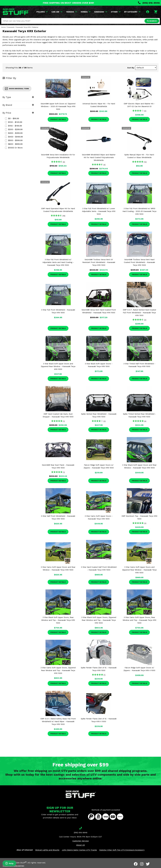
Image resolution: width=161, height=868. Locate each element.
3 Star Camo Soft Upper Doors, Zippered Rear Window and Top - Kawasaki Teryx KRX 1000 (58, 670)
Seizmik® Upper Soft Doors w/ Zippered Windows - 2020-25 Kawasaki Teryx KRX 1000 (58, 106)
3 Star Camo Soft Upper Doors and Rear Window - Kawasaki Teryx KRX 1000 (58, 568)
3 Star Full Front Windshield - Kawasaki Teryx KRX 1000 (58, 311)
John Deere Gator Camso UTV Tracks (79, 850)
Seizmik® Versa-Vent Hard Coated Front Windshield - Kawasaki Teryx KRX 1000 (99, 311)
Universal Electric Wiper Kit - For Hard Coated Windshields (99, 105)
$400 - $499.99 (14, 137)
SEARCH (152, 21)
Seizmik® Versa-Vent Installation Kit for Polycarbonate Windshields (58, 156)
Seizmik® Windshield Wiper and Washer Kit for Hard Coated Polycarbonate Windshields (99, 157)
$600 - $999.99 (14, 144)
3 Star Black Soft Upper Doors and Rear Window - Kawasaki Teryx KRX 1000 (139, 466)
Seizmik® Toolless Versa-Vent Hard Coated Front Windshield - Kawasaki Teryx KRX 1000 (139, 262)
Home (3, 27)
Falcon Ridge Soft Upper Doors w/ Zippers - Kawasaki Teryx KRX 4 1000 (139, 669)
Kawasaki (11, 27)
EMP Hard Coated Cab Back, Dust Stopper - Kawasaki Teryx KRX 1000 (58, 415)
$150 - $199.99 (13, 126)
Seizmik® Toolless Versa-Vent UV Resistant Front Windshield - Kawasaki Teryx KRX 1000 (99, 262)
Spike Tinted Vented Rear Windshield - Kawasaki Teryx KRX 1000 (139, 415)
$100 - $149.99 (14, 122)
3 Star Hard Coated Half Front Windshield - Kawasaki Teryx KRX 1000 (99, 568)
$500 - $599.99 (14, 140)
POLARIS (42, 12)
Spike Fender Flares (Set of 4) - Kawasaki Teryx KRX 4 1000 (99, 720)
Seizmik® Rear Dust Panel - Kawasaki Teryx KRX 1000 (58, 466)
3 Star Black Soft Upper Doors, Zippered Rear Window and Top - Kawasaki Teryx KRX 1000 (99, 620)
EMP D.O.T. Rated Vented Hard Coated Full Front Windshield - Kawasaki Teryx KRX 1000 (139, 313)
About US (80, 845)
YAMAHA (72, 12)
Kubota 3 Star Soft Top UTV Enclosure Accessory (122, 850)
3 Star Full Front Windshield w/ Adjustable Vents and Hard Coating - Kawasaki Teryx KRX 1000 (58, 262)
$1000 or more (14, 148)
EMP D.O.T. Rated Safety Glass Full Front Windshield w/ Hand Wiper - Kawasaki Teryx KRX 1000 (58, 721)
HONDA (86, 12)
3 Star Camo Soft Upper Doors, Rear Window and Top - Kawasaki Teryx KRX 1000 (139, 620)
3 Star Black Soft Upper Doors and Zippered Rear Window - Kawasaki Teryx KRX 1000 (58, 366)
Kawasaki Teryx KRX (23, 27)
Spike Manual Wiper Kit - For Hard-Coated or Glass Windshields (139, 156)
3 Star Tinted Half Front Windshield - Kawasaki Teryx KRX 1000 (139, 365)
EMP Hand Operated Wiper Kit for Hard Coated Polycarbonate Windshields (58, 210)
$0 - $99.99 (12, 118)
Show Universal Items (17, 89)
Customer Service (81, 841)
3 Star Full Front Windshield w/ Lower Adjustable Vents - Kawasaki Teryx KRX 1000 (99, 211)
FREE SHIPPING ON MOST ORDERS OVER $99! (68, 3)
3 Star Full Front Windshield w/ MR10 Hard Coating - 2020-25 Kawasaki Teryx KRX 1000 (139, 211)
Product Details (58, 119)
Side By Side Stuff (17, 863)
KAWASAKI (101, 12)
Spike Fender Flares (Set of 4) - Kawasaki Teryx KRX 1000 (99, 669)
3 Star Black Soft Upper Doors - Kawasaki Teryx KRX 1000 (99, 365)
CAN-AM (57, 12)
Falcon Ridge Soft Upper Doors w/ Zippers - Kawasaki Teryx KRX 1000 (99, 466)
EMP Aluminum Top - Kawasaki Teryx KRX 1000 (139, 517)
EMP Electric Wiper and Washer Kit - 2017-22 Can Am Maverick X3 (139, 105)
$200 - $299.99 (14, 129)
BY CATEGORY (132, 12)
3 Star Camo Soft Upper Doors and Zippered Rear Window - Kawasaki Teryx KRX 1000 (139, 570)
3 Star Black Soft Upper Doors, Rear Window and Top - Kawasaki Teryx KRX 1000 (58, 620)
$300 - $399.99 (14, 133)
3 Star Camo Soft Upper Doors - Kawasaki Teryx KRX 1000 (99, 517)
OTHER (116, 12)
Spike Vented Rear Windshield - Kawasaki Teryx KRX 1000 (99, 415)
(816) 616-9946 (149, 3)
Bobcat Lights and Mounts (47, 850)
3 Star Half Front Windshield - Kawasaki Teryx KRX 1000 (58, 517)
